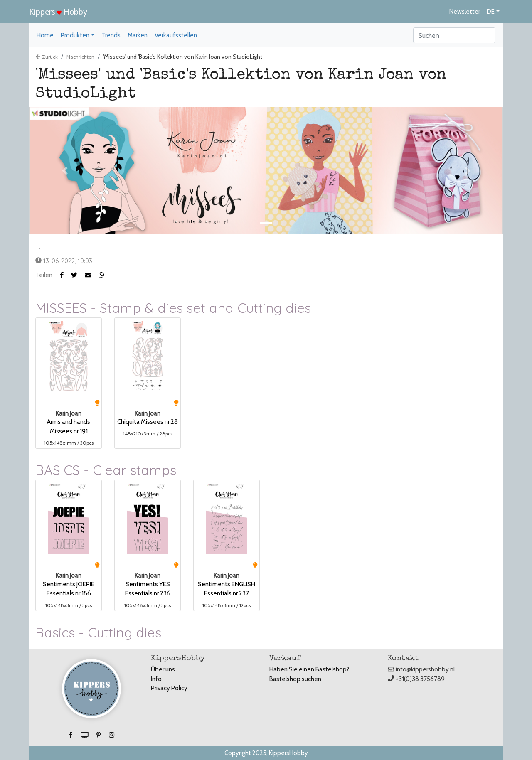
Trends (111, 35)
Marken (138, 35)
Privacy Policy (169, 688)
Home (45, 35)
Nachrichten (80, 57)
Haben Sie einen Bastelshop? (309, 669)
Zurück (47, 57)
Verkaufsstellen (176, 35)
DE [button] (491, 12)
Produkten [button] (75, 35)
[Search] (454, 35)
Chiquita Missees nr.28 (148, 422)
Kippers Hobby (58, 12)
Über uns (163, 669)
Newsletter (465, 12)
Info (156, 679)
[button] (78, 275)
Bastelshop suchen (295, 679)
